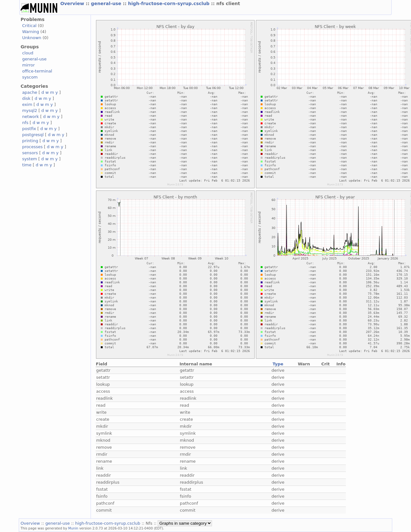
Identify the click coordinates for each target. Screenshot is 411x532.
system (30, 159)
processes (33, 147)
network (31, 117)
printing (30, 141)
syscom (30, 77)
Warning (31, 32)
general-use (107, 3)
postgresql (33, 135)
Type (278, 364)
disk (26, 98)
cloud (28, 53)
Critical (29, 26)
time (27, 165)
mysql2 (30, 111)
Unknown (32, 38)
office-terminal (37, 71)
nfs (25, 123)
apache (30, 92)
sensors (30, 153)
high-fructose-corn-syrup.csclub (170, 3)
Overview (73, 3)
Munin (73, 528)
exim (27, 104)
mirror (29, 65)
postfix (29, 129)
